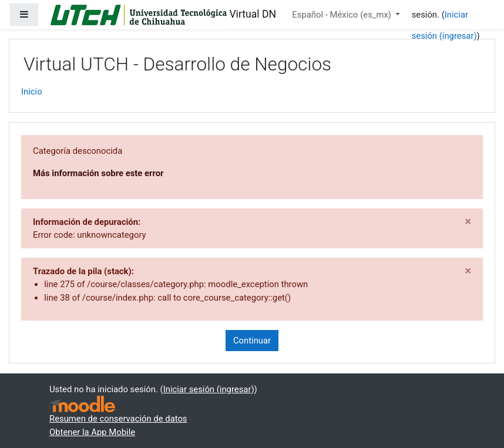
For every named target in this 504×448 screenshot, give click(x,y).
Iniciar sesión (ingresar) (209, 389)
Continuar (252, 341)
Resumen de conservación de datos (118, 419)
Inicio (32, 92)
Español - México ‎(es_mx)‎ (342, 15)
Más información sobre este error (98, 173)
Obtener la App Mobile (92, 432)
